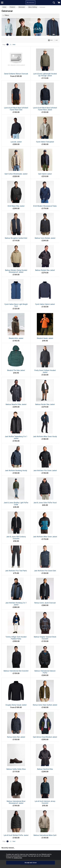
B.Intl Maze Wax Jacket (16, 206)
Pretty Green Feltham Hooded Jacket (45, 371)
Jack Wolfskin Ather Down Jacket (45, 537)
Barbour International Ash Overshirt (16, 671)
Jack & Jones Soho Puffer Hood (45, 503)
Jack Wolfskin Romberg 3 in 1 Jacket (16, 604)
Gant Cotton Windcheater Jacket (16, 174)
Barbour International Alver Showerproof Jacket (16, 802)
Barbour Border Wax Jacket (45, 404)
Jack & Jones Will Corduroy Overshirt (16, 538)
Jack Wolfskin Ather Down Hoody (45, 436)
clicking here (18, 858)
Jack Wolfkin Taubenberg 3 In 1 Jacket (16, 437)
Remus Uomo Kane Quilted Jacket (45, 705)
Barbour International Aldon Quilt (45, 835)
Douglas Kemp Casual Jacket (16, 705)
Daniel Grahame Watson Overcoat (16, 74)
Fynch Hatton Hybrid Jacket (45, 304)
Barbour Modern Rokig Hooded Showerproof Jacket (16, 271)
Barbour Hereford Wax (45, 769)
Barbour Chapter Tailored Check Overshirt (45, 638)
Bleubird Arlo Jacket (16, 338)
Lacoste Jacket (16, 142)
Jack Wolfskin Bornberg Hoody (16, 471)
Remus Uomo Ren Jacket (16, 737)
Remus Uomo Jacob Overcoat (45, 603)
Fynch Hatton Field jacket (45, 142)
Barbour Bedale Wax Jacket (45, 270)
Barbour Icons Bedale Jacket (45, 238)
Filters (7, 15)
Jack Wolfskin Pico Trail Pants (16, 571)
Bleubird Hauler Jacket (45, 338)
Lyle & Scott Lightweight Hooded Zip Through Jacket (45, 75)
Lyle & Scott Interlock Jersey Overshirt (45, 802)
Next (14, 44)
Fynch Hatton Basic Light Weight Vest (16, 305)
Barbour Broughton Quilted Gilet (16, 238)
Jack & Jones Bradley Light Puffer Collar (16, 504)
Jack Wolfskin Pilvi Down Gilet (45, 571)
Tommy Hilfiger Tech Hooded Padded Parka (16, 638)
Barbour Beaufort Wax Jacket (16, 404)
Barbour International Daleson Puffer (45, 672)
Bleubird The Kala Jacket (16, 370)
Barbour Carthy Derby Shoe (16, 769)
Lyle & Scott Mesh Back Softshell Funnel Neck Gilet (16, 109)
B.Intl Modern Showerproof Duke (45, 206)
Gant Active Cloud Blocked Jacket (45, 737)
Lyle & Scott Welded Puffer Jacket (16, 835)
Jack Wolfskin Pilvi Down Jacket (45, 471)
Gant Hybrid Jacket (45, 174)
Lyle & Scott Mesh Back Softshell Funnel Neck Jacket (45, 109)
